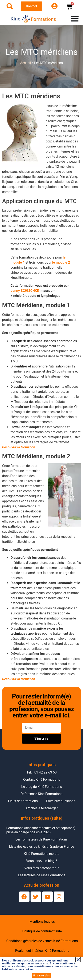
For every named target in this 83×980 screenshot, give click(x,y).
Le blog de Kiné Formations (42, 787)
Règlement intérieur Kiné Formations (42, 951)
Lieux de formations (23, 801)
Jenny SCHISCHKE (25, 291)
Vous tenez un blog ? (42, 861)
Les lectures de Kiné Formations (42, 875)
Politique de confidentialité (42, 931)
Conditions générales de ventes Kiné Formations (42, 941)
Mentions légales (42, 922)
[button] (78, 960)
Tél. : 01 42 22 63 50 (42, 772)
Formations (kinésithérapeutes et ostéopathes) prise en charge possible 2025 (41, 830)
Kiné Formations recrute (41, 854)
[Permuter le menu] (75, 19)
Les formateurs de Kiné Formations (41, 839)
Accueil (26, 63)
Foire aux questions (61, 801)
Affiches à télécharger (41, 808)
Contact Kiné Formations (42, 780)
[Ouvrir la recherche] (10, 6)
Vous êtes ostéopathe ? (41, 868)
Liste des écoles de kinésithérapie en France (41, 847)
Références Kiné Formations (41, 794)
